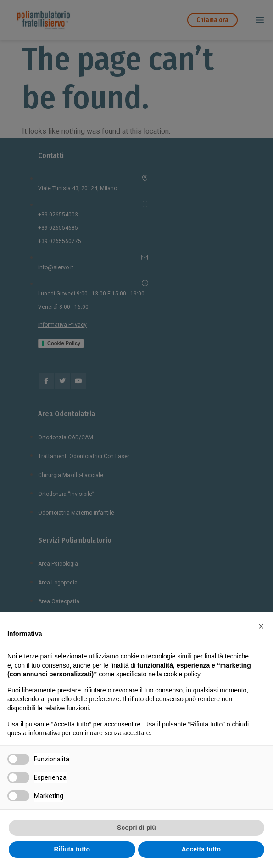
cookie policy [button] (182, 674)
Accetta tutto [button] (201, 849)
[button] (261, 626)
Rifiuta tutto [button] (72, 849)
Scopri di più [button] (136, 828)
